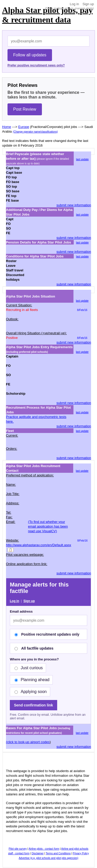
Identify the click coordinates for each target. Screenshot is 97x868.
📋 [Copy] (11, 550)
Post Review (25, 109)
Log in (74, 4)
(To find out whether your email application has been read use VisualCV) (48, 526)
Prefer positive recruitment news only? (36, 65)
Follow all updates (30, 55)
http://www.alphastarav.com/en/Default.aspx (39, 545)
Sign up (88, 4)
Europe (24, 127)
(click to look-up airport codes (28, 742)
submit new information (74, 205)
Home (7, 127)
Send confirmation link (33, 705)
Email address (21, 611)
